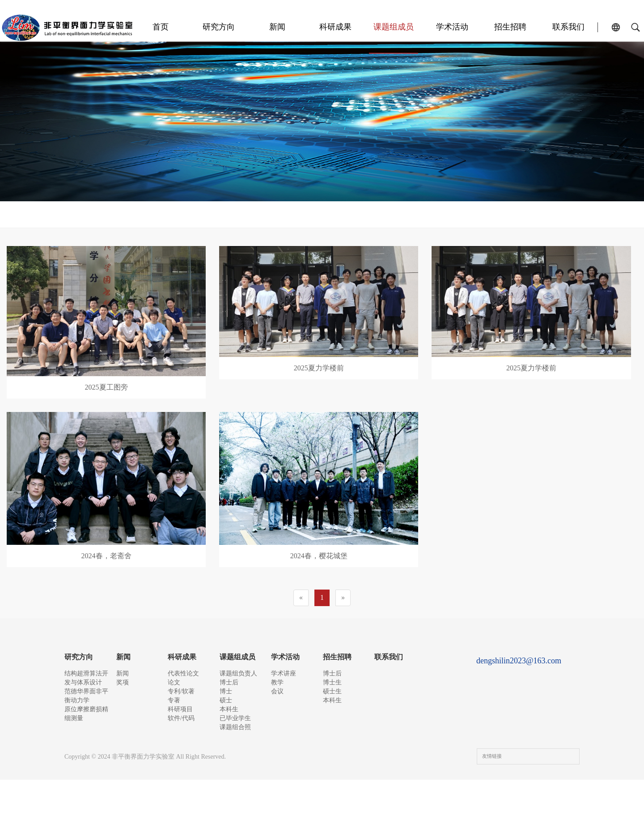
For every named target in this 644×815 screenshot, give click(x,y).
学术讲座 (284, 673)
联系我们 (567, 27)
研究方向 (265, 27)
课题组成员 (416, 27)
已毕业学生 (425, 214)
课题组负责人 (152, 214)
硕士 (313, 214)
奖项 (123, 687)
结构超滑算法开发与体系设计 (86, 678)
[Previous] (301, 598)
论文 (174, 687)
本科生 (362, 214)
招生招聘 (517, 27)
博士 (268, 214)
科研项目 (180, 729)
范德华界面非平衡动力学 (86, 701)
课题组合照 (496, 214)
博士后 (219, 214)
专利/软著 (181, 701)
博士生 (332, 687)
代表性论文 (183, 673)
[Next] (343, 598)
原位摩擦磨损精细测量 (86, 724)
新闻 (315, 27)
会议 (277, 701)
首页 (214, 27)
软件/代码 (181, 743)
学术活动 (466, 27)
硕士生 (332, 701)
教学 (277, 687)
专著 (174, 715)
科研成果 (365, 27)
